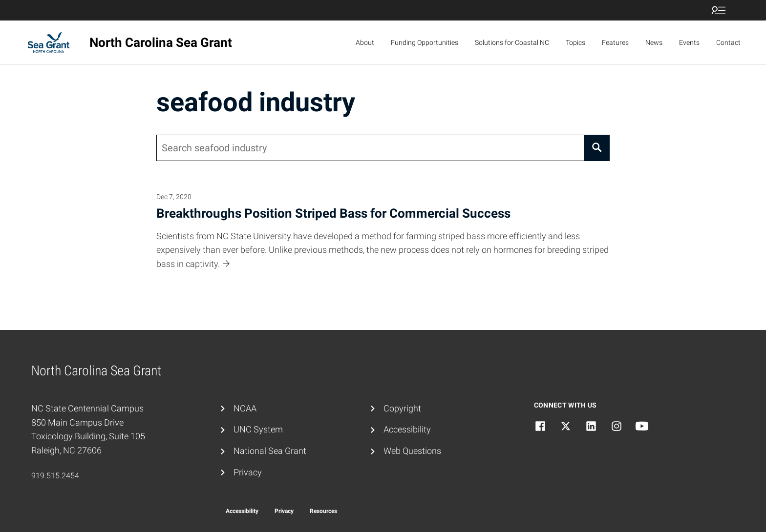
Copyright (402, 408)
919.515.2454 (55, 476)
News (654, 42)
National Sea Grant (270, 451)
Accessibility (407, 429)
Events (689, 42)
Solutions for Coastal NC (512, 42)
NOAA (245, 408)
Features (615, 42)
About (365, 42)
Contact (728, 42)
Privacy (248, 472)
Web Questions (412, 451)
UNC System (258, 429)
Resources (323, 511)
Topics (575, 42)
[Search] (597, 148)
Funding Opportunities (425, 42)
